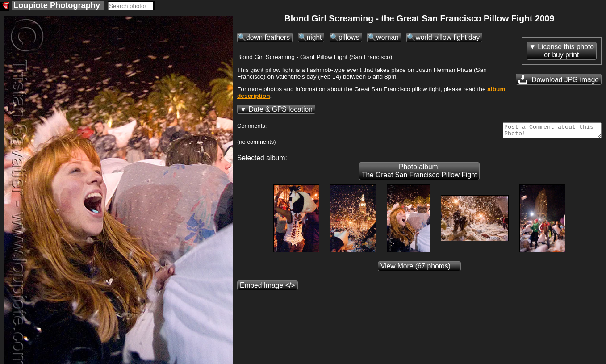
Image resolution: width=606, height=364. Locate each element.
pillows (349, 37)
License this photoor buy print (566, 51)
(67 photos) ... (419, 269)
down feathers (268, 37)
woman (387, 37)
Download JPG (559, 79)
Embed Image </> (267, 288)
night (314, 37)
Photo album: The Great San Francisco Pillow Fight (419, 174)
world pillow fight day (447, 37)
